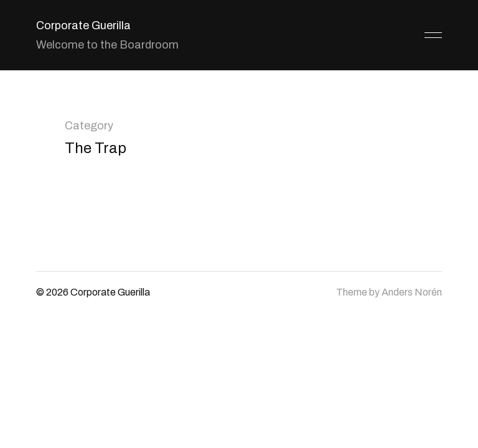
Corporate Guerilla (83, 26)
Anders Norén (412, 292)
